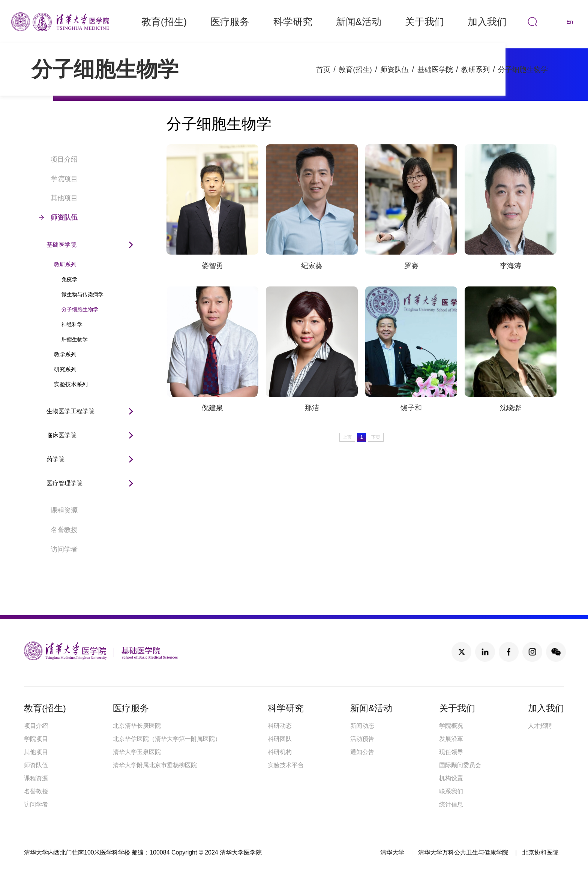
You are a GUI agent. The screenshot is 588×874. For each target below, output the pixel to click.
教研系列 (472, 69)
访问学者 (58, 549)
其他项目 (58, 198)
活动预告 (362, 739)
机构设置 (451, 778)
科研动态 (280, 726)
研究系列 (65, 369)
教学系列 (65, 354)
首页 (313, 69)
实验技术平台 (286, 765)
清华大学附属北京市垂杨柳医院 (155, 765)
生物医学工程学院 (70, 411)
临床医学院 (61, 435)
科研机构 (280, 752)
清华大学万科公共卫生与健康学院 (463, 853)
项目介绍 (58, 159)
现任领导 (451, 752)
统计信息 (451, 804)
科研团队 (280, 739)
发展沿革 (451, 739)
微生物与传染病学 (82, 294)
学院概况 (451, 726)
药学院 (55, 459)
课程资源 (58, 510)
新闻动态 (362, 726)
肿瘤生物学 (75, 339)
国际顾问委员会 (460, 765)
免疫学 (69, 279)
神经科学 (72, 324)
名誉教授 (58, 530)
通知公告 (362, 752)
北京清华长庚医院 (137, 726)
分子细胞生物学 (522, 69)
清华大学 (392, 853)
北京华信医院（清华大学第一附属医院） (167, 739)
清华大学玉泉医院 (137, 752)
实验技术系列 (71, 384)
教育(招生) (346, 69)
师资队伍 (387, 69)
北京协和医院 (540, 853)
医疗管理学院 (64, 483)
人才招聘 (540, 726)
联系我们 (451, 791)
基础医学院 (430, 69)
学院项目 (58, 179)
